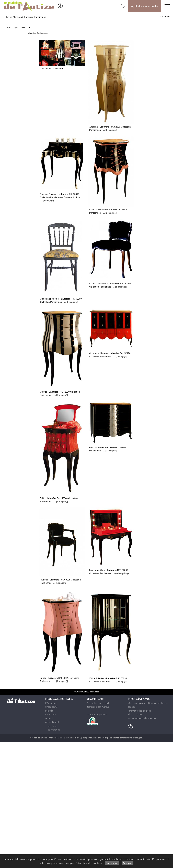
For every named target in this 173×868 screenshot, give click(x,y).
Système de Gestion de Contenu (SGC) (70, 738)
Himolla (49, 711)
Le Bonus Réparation (97, 714)
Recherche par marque (98, 707)
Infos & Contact (136, 714)
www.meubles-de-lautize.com (142, 718)
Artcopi (49, 718)
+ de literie (51, 726)
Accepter (128, 863)
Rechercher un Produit (144, 6)
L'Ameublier (51, 703)
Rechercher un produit (98, 703)
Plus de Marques (13, 17)
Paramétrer (112, 863)
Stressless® (51, 707)
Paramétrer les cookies (139, 711)
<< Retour (165, 17)
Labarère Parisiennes (35, 17)
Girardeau (50, 714)
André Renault (52, 722)
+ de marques (53, 730)
